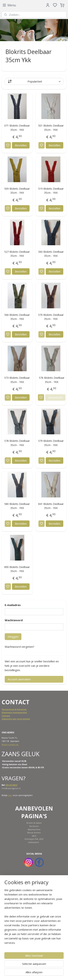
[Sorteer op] (34, 81)
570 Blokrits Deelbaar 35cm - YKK (51, 317)
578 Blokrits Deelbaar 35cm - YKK (17, 443)
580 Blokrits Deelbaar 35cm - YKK (17, 506)
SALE (34, 836)
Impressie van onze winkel (16, 719)
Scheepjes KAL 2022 (34, 839)
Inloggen (13, 637)
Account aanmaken (19, 679)
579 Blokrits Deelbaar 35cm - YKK (51, 443)
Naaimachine (34, 829)
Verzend (6, 709)
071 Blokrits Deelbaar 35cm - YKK (17, 128)
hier (10, 795)
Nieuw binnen (34, 833)
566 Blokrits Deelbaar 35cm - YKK (17, 317)
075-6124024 (11, 785)
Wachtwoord (14, 620)
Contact (6, 716)
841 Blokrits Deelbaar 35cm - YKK (51, 506)
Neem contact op (10, 744)
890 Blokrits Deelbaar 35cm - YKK (17, 569)
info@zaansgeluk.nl (11, 788)
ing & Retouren (19, 709)
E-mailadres (13, 605)
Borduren (34, 826)
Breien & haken (34, 823)
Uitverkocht (55, 397)
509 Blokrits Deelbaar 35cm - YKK (17, 191)
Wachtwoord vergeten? (19, 647)
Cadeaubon (33, 842)
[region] (34, 918)
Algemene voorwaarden (14, 712)
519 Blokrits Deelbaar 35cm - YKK (51, 191)
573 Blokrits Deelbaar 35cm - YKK (17, 380)
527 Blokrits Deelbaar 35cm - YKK (17, 254)
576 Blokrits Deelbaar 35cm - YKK (52, 380)
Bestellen (21, 145)
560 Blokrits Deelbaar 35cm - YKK (51, 254)
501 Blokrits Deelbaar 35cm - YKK (51, 128)
